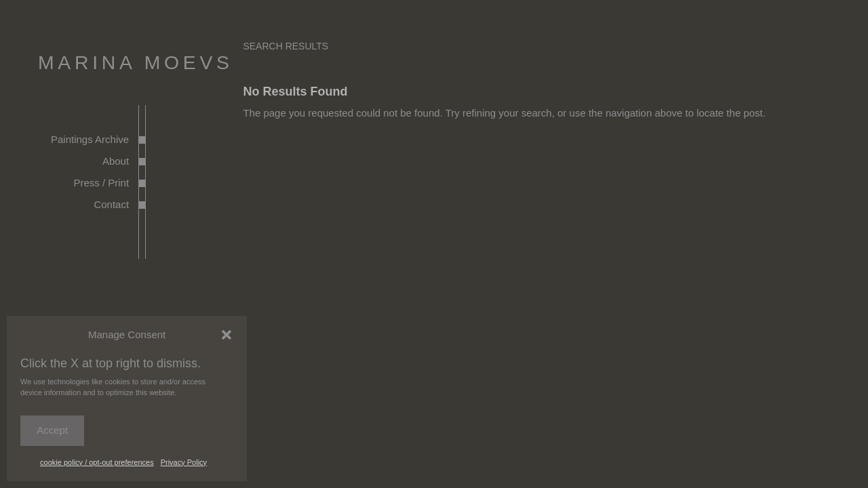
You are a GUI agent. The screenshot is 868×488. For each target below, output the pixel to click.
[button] (226, 335)
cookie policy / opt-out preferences (97, 462)
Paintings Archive (90, 139)
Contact (111, 204)
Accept (52, 430)
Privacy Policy (184, 462)
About (116, 161)
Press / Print (101, 183)
